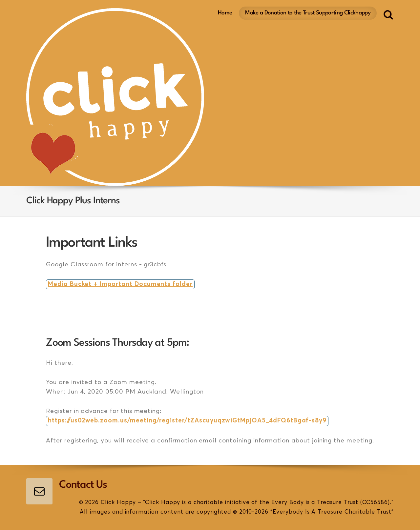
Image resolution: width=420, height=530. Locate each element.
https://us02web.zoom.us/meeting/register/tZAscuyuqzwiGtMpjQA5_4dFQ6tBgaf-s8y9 (187, 421)
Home (225, 13)
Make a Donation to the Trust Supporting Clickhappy (308, 13)
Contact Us (83, 485)
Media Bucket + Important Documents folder (120, 284)
